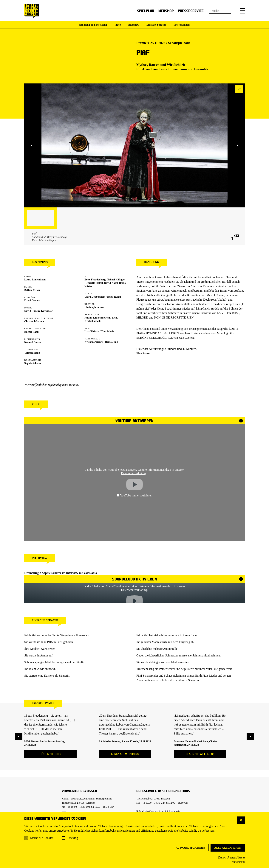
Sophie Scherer (33, 363)
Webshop (166, 11)
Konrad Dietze (32, 342)
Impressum (238, 862)
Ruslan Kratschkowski (97, 318)
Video (118, 25)
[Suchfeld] (220, 11)
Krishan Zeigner (94, 342)
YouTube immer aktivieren (134, 495)
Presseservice (191, 11)
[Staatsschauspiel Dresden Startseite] (32, 11)
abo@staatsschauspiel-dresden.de (162, 812)
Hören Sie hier (51, 754)
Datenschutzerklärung (231, 857)
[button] (242, 11)
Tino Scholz (108, 331)
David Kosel (111, 283)
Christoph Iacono (34, 321)
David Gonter (32, 301)
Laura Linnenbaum (173, 69)
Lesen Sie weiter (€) (125, 754)
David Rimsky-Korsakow (38, 311)
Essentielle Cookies (42, 838)
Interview (134, 25)
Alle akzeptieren (228, 848)
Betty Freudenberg (95, 280)
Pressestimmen (182, 25)
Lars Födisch (92, 331)
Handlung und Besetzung (93, 25)
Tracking (73, 838)
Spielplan (146, 11)
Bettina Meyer (32, 290)
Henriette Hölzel (94, 283)
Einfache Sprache (156, 25)
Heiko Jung (111, 342)
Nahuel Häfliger (116, 280)
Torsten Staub (32, 353)
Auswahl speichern (190, 848)
